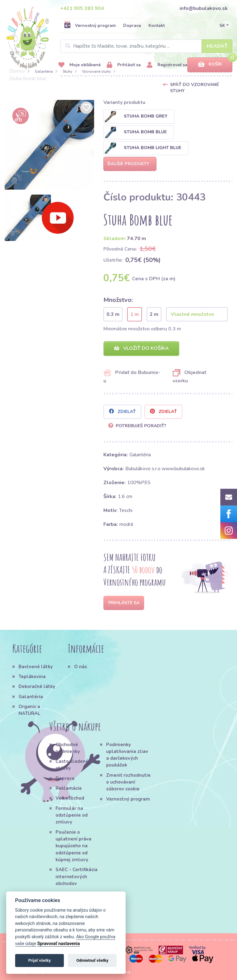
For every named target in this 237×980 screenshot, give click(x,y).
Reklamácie (69, 788)
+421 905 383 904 (82, 8)
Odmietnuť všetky (92, 960)
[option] (49, 145)
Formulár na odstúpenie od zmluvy (72, 815)
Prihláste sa (124, 603)
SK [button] (222, 26)
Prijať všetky (39, 960)
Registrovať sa (167, 65)
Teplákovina (32, 677)
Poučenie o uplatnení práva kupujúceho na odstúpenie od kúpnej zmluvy (73, 846)
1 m (135, 314)
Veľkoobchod (70, 798)
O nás (81, 667)
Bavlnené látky (36, 667)
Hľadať (217, 46)
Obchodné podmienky (68, 748)
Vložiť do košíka (141, 348)
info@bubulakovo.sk (204, 8)
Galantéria (44, 71)
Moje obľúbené (79, 65)
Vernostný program (90, 25)
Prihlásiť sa (124, 65)
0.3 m (113, 314)
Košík (210, 64)
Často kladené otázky (72, 765)
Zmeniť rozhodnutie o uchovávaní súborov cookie (128, 782)
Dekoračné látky (37, 686)
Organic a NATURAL (29, 710)
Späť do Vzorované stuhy (194, 88)
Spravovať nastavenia (59, 944)
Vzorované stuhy (96, 71)
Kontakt (157, 26)
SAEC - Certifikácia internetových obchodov (77, 877)
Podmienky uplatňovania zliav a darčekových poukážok (127, 755)
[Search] (146, 46)
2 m (154, 314)
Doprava (132, 26)
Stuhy (67, 71)
